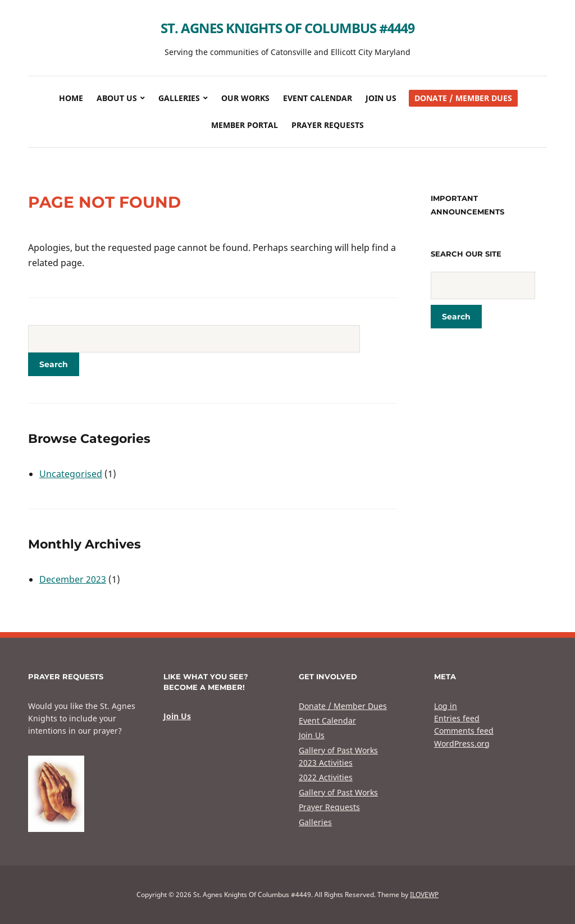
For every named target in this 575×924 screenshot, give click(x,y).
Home (71, 98)
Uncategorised (71, 474)
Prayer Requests (328, 125)
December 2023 (73, 579)
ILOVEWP (424, 895)
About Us (117, 98)
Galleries (179, 98)
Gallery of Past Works (338, 750)
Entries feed (457, 718)
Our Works (245, 98)
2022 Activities (326, 777)
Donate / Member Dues (463, 98)
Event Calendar (318, 98)
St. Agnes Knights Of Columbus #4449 (287, 28)
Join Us (381, 98)
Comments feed (464, 731)
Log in (446, 706)
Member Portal (245, 125)
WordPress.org (462, 744)
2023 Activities (326, 763)
